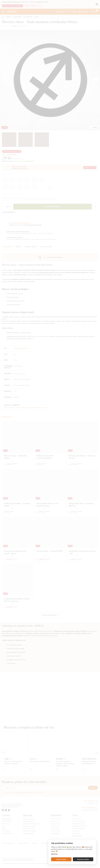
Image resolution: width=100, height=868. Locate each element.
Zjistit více (54, 854)
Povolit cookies (61, 859)
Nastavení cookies (83, 859)
